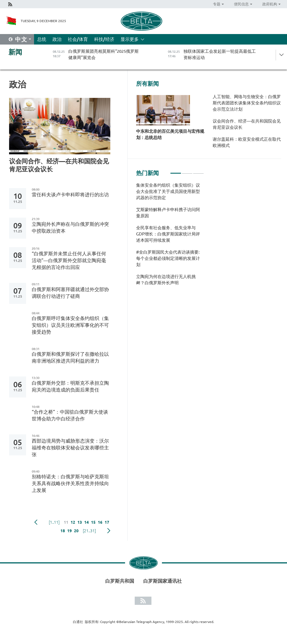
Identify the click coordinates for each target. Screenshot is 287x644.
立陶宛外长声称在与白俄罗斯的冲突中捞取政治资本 (70, 227)
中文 (21, 39)
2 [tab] (187, 171)
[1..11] (54, 522)
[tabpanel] (170, 237)
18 (63, 531)
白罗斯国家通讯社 (163, 581)
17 (107, 522)
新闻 (15, 52)
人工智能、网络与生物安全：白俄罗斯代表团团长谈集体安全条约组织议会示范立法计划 (247, 103)
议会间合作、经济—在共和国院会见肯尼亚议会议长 (59, 165)
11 (66, 522)
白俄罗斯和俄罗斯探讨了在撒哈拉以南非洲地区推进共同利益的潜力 (70, 357)
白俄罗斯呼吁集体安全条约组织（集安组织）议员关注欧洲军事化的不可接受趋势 (70, 325)
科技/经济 (104, 39)
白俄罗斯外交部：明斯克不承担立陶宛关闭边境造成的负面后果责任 (70, 386)
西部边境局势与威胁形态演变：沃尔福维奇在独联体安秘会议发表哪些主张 (70, 448)
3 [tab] (198, 171)
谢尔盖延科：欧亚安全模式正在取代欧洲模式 (247, 142)
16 (100, 522)
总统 (42, 39)
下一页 (109, 531)
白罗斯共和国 (120, 581)
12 (73, 522)
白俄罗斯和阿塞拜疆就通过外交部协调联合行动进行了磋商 (70, 293)
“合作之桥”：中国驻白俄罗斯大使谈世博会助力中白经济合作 (70, 415)
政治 (57, 39)
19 (69, 531)
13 (80, 522)
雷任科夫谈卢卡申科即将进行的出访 (70, 194)
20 (76, 531)
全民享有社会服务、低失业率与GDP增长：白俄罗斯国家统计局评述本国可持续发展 (168, 234)
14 (86, 522)
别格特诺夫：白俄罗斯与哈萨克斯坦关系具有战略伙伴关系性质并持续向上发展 (70, 483)
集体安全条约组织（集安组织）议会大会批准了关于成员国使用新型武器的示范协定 (168, 191)
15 (93, 522)
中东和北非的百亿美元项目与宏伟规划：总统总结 (170, 134)
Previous (36, 522)
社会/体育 (78, 39)
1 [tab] (176, 171)
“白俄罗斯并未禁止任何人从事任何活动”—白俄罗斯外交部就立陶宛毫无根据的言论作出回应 (69, 260)
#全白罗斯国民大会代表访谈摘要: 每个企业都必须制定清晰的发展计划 (168, 258)
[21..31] (89, 531)
